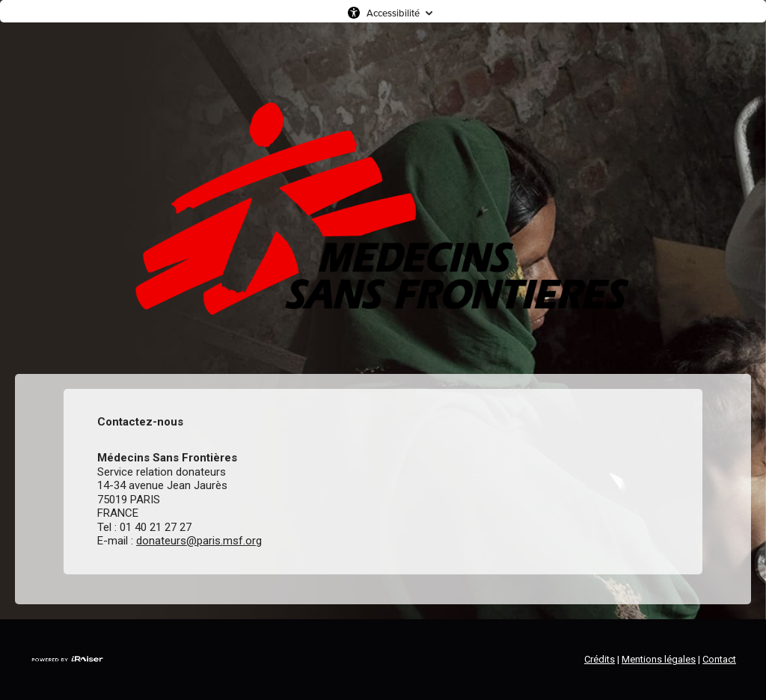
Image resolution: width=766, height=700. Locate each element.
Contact (719, 659)
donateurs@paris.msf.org (199, 541)
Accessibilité (393, 13)
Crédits (600, 659)
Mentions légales (659, 659)
